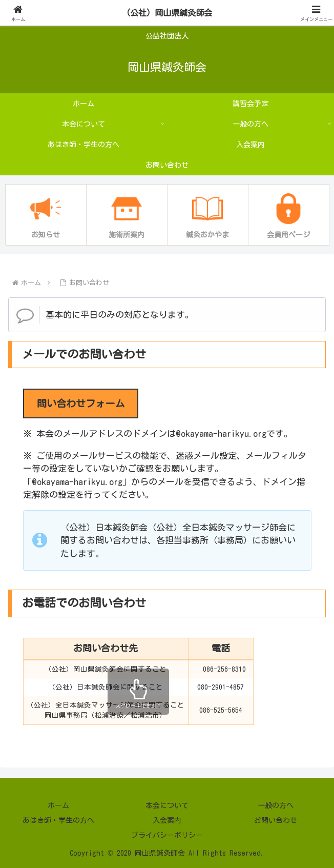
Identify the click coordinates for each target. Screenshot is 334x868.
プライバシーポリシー (167, 835)
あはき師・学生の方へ (58, 820)
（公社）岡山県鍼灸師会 (167, 13)
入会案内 (167, 820)
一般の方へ (276, 805)
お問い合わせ (276, 820)
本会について (167, 805)
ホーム (58, 805)
